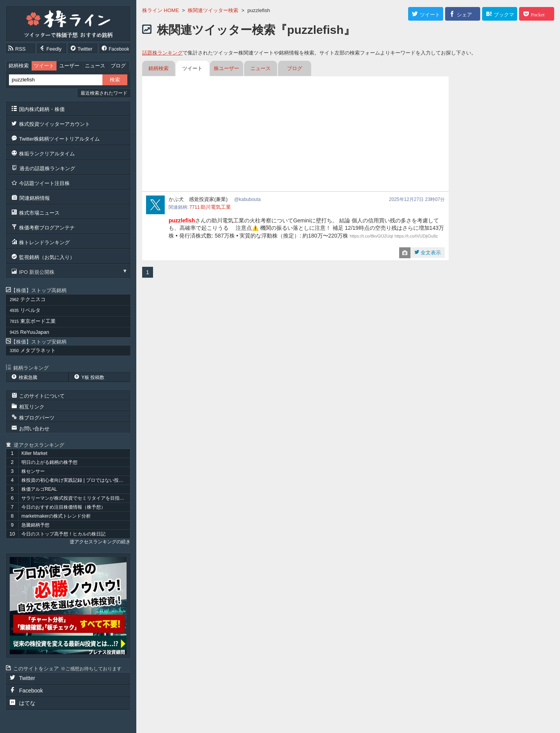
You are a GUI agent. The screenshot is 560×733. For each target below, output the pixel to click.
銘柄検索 (19, 66)
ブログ (118, 66)
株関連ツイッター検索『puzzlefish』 (256, 30)
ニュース (95, 66)
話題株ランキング (162, 53)
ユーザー (69, 66)
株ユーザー (226, 68)
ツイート (44, 66)
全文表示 (430, 253)
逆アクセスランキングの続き (100, 542)
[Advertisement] (295, 135)
